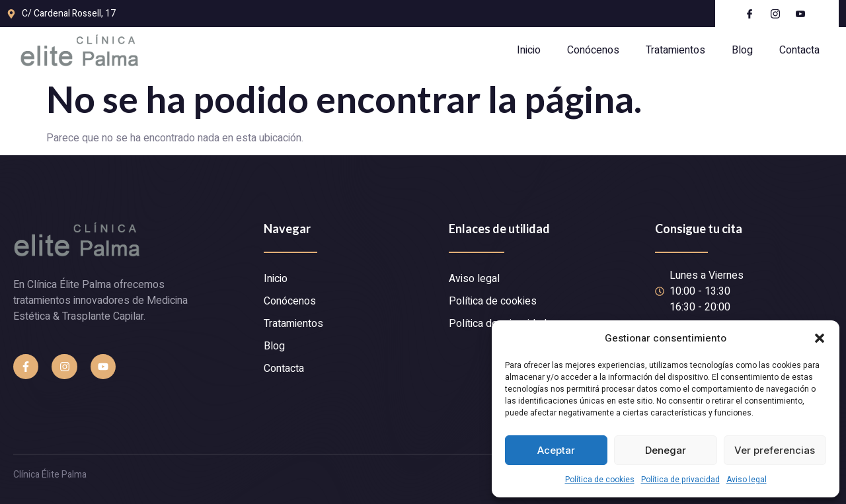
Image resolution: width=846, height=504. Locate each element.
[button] (820, 338)
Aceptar (556, 450)
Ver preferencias (775, 450)
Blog (742, 50)
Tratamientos (675, 50)
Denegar (666, 450)
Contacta (799, 50)
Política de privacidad (680, 480)
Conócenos (593, 50)
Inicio (529, 50)
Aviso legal (747, 480)
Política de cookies (600, 480)
